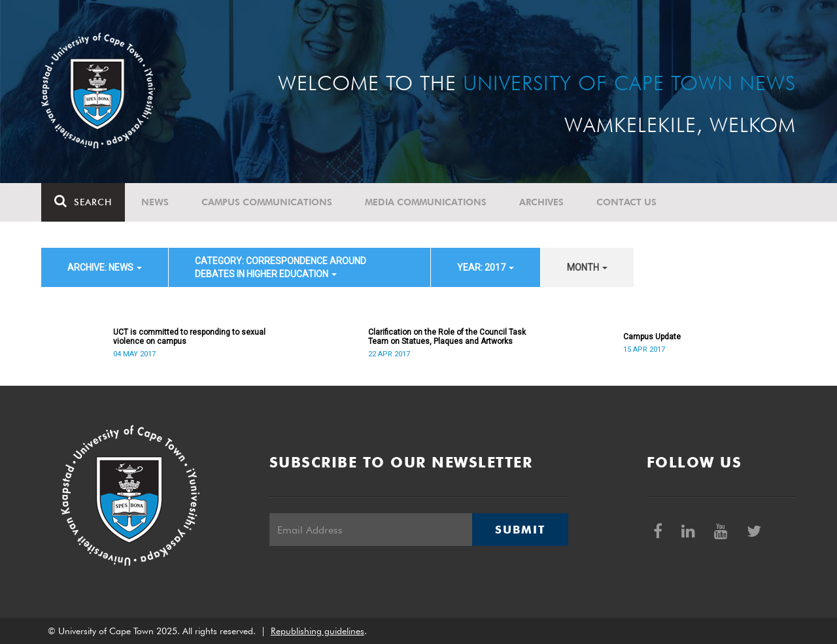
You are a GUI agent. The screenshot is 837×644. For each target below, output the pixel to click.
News (155, 202)
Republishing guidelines (317, 631)
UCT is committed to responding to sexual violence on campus (189, 337)
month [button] (587, 267)
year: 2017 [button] (486, 267)
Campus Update (652, 337)
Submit (520, 530)
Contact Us (626, 202)
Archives (541, 202)
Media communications (426, 202)
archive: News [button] (105, 267)
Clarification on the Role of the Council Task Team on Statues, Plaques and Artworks (447, 337)
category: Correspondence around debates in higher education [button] (281, 267)
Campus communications (267, 202)
